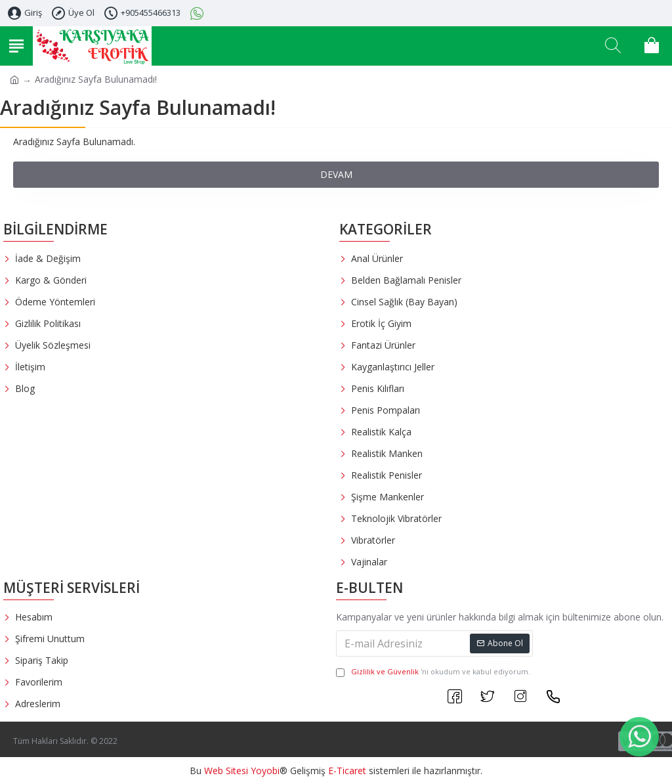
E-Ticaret (347, 771)
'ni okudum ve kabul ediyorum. (433, 672)
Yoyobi (265, 771)
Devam (336, 174)
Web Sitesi (226, 771)
